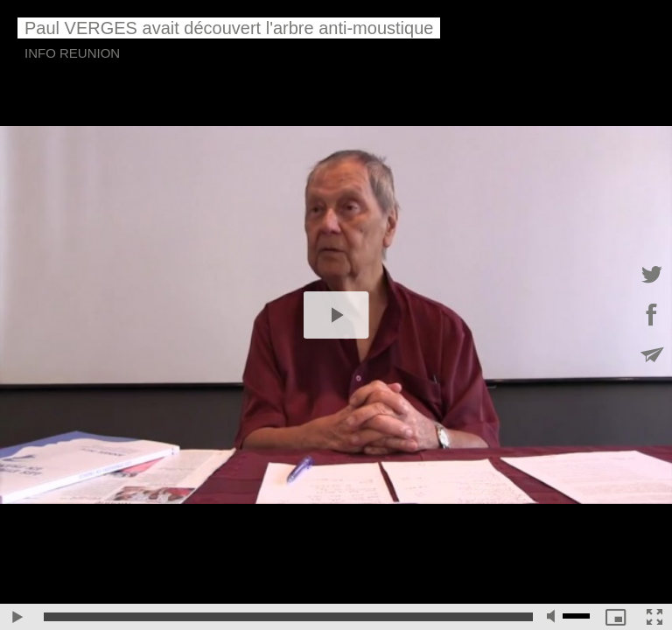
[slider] (288, 617)
